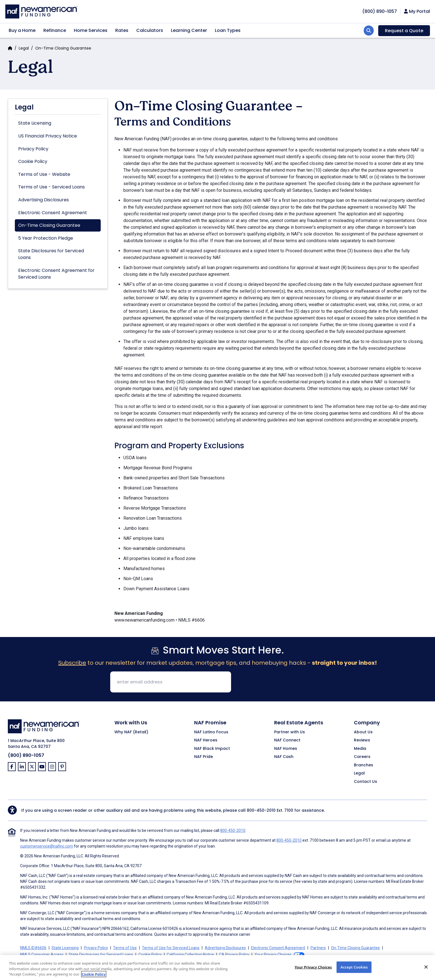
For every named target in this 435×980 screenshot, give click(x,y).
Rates (122, 30)
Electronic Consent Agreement (53, 213)
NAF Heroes (206, 740)
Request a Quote (404, 31)
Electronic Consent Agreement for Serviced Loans (56, 274)
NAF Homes (286, 749)
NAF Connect (287, 740)
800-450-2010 (261, 810)
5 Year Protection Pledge (46, 238)
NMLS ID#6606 (33, 948)
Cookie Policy (33, 161)
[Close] (426, 972)
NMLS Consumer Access (42, 955)
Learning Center (189, 30)
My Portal (417, 11)
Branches (364, 765)
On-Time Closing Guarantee (49, 225)
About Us (363, 732)
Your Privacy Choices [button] (273, 955)
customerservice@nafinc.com (47, 846)
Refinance (55, 30)
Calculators (150, 30)
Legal (24, 48)
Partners (318, 948)
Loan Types (228, 30)
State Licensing (35, 123)
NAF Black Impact (212, 749)
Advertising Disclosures (43, 200)
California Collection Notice (190, 955)
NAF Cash (284, 757)
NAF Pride (204, 757)
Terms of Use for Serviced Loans (171, 948)
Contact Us (365, 782)
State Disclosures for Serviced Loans (51, 254)
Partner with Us (290, 732)
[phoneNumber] (380, 11)
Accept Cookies (354, 972)
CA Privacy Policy (234, 955)
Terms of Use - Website (44, 174)
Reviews (362, 740)
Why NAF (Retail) (131, 732)
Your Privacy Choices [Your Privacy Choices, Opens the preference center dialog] (313, 972)
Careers (362, 757)
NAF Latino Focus (211, 732)
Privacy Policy (33, 149)
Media (360, 749)
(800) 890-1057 (26, 755)
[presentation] (278, 682)
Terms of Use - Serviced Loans (51, 187)
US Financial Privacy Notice (48, 136)
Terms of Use (125, 948)
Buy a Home (22, 30)
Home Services (91, 30)
